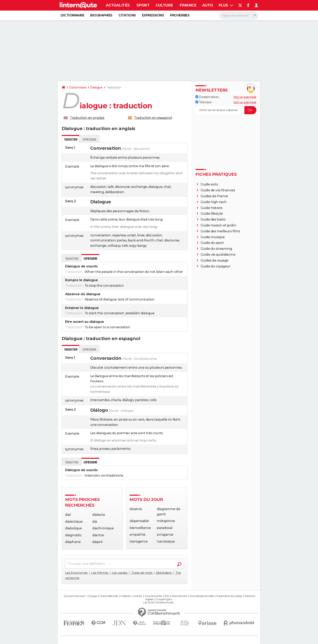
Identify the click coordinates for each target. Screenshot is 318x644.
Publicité (126, 596)
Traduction (71, 258)
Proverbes (180, 15)
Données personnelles (202, 596)
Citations (127, 15)
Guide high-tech (214, 202)
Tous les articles (153, 596)
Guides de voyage (214, 260)
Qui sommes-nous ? (75, 596)
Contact (138, 596)
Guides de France (214, 196)
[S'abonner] (226, 110)
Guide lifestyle (212, 214)
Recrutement (179, 596)
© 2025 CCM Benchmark (159, 603)
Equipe (93, 596)
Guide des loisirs (213, 219)
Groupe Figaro (164, 599)
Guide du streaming (216, 249)
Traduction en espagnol (153, 118)
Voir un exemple (245, 97)
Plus (226, 5)
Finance (188, 5)
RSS (167, 596)
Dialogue (96, 87)
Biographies (101, 15)
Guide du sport (212, 243)
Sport (143, 5)
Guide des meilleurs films (220, 231)
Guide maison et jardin (218, 225)
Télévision (204, 102)
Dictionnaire (72, 15)
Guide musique (213, 237)
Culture (164, 5)
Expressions (153, 15)
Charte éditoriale (109, 596)
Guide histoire (212, 208)
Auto (208, 5)
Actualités (118, 5)
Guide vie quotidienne (218, 255)
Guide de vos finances (218, 190)
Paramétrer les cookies (229, 596)
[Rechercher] (239, 16)
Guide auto (209, 184)
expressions (89, 139)
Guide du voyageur (216, 266)
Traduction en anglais (87, 118)
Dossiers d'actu (207, 97)
